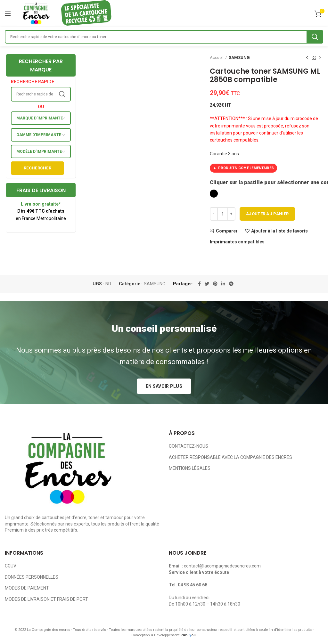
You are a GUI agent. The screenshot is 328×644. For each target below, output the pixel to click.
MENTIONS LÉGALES (190, 468)
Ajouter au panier (267, 214)
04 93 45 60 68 (193, 585)
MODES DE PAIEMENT (27, 588)
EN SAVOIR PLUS (164, 386)
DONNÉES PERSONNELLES (32, 577)
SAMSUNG (239, 57)
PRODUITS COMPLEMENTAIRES (243, 168)
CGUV (11, 566)
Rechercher (37, 168)
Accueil (217, 57)
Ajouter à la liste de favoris (279, 231)
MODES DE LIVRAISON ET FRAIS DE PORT (46, 599)
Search (315, 37)
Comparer (227, 231)
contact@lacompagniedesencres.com (222, 566)
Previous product (307, 58)
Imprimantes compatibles (237, 242)
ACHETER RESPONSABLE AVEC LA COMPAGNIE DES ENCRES (230, 457)
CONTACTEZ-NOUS (189, 446)
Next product (320, 58)
